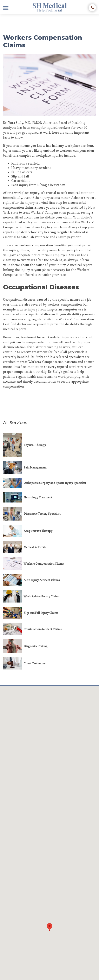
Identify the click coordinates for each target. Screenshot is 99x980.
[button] (49, 927)
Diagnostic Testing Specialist (42, 514)
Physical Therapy (35, 445)
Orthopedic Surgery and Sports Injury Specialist (55, 483)
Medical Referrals (35, 547)
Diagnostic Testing (36, 646)
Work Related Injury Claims (42, 596)
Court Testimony (35, 663)
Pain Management (35, 467)
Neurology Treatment (38, 497)
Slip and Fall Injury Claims (41, 613)
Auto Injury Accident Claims (42, 580)
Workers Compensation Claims (44, 564)
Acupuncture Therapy (38, 531)
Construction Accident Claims (43, 629)
